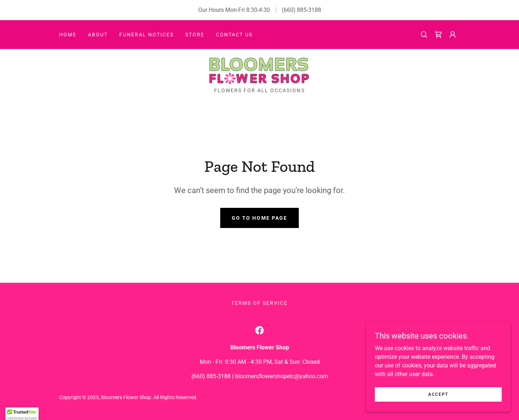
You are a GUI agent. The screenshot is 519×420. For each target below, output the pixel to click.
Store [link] (195, 35)
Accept (438, 404)
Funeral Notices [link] (147, 35)
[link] (438, 35)
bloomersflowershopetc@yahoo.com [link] (281, 376)
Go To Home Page (259, 218)
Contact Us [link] (234, 35)
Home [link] (68, 35)
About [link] (98, 35)
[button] (453, 35)
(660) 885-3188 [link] (301, 10)
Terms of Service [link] (259, 303)
